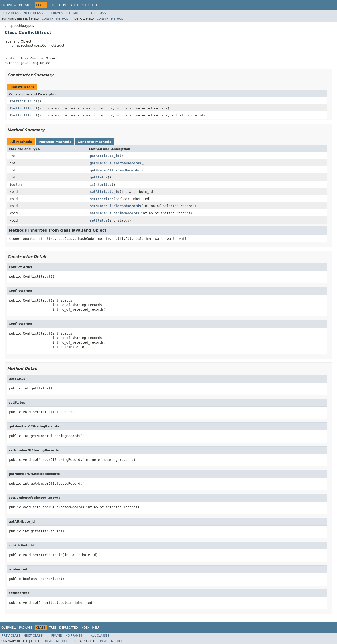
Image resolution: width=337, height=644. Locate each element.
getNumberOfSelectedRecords (115, 163)
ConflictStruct (24, 101)
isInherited (101, 185)
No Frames (74, 13)
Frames (57, 13)
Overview (9, 5)
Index (85, 5)
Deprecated (69, 5)
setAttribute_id (105, 192)
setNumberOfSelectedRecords (115, 206)
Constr (48, 19)
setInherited (102, 199)
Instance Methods (55, 142)
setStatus (99, 220)
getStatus (99, 177)
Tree (53, 5)
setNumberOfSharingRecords (115, 213)
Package (26, 5)
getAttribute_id (105, 156)
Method (62, 19)
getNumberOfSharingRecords (115, 170)
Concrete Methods (95, 142)
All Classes (100, 13)
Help (96, 5)
